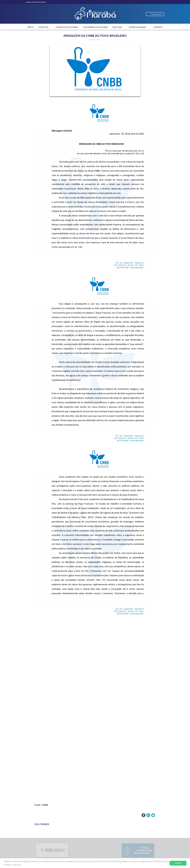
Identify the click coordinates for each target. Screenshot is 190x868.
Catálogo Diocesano (67, 27)
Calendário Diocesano (95, 27)
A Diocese (43, 27)
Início (30, 27)
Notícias (117, 27)
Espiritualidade (138, 27)
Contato (158, 27)
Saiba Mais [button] (17, 865)
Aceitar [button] (178, 863)
